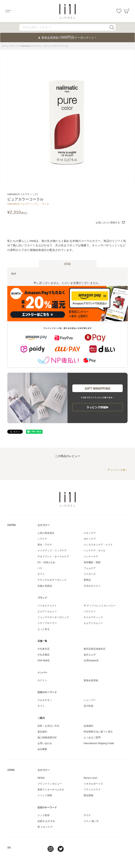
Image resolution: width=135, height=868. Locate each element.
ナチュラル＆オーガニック (52, 580)
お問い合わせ (45, 743)
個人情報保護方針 (47, 738)
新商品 (87, 580)
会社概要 (42, 749)
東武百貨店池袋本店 (94, 649)
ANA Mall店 (44, 661)
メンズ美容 (44, 815)
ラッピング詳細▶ (98, 407)
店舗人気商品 (45, 586)
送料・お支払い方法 (48, 726)
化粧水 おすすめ (46, 821)
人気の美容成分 (46, 533)
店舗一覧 (42, 641)
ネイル (46, 204)
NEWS (41, 778)
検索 (112, 27)
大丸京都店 (44, 655)
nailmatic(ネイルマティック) (33, 46)
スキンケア (90, 533)
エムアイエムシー (47, 611)
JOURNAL (11, 770)
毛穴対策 (88, 706)
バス (40, 568)
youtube (71, 849)
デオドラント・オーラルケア (53, 557)
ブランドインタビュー (50, 784)
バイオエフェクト (47, 606)
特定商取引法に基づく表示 (98, 732)
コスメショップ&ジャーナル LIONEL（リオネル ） (67, 11)
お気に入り (119, 11)
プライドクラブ (92, 790)
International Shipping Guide (99, 743)
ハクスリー (90, 611)
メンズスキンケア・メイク (98, 545)
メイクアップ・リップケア (52, 551)
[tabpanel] (67, 117)
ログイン (42, 680)
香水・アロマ (45, 545)
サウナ (87, 815)
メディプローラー (47, 623)
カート (127, 11)
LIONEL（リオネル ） (67, 499)
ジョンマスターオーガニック (53, 617)
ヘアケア (42, 539)
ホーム (5, 46)
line (40, 849)
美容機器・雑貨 (92, 562)
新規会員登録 (91, 680)
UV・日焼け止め (46, 562)
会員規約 (88, 726)
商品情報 (88, 795)
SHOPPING (12, 525)
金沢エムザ (90, 655)
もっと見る (44, 629)
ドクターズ (90, 574)
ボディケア (90, 539)
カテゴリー (44, 525)
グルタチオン (45, 700)
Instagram (51, 849)
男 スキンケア (45, 827)
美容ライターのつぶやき (51, 790)
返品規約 (42, 732)
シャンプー (90, 700)
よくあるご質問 (92, 738)
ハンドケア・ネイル (94, 551)
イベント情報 (45, 795)
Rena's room (90, 778)
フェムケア (90, 568)
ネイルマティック (93, 617)
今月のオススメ (92, 586)
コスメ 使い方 (91, 821)
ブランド (14, 46)
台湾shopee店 (91, 661)
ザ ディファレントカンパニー (100, 606)
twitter (61, 849)
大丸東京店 (44, 649)
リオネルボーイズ (93, 784)
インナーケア (91, 557)
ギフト (41, 574)
